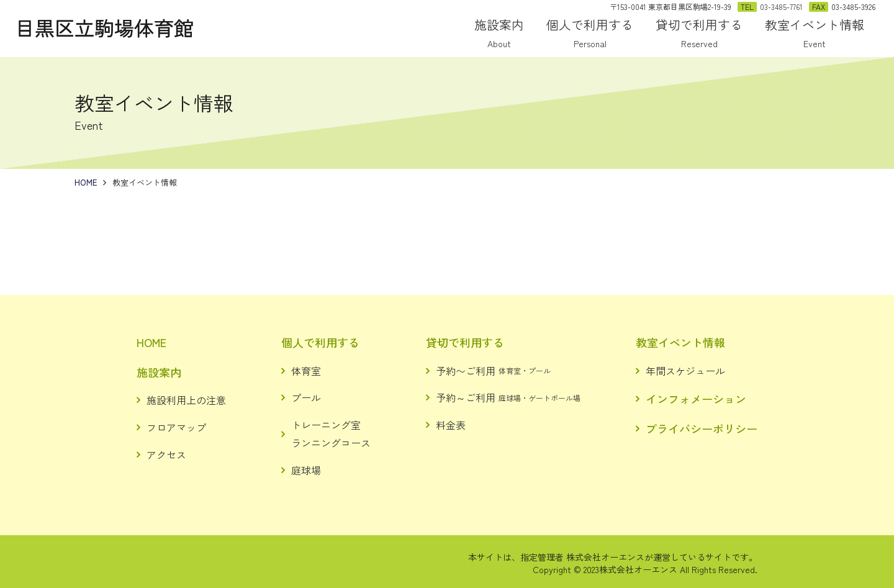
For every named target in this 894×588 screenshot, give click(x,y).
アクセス (166, 455)
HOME (151, 342)
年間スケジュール (685, 371)
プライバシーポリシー (702, 428)
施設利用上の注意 (186, 400)
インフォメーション (696, 399)
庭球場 (306, 470)
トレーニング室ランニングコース (331, 434)
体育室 (306, 371)
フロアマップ (176, 427)
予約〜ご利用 (493, 371)
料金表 (451, 425)
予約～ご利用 (508, 397)
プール (306, 397)
